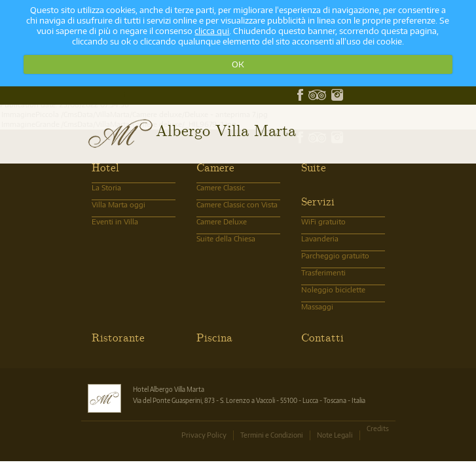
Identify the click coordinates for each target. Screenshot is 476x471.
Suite (314, 167)
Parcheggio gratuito (335, 255)
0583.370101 (105, 95)
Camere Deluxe (222, 221)
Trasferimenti (323, 272)
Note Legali (335, 435)
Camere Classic (221, 187)
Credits (378, 428)
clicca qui (212, 31)
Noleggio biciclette (333, 289)
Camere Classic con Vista (237, 204)
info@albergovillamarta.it (125, 95)
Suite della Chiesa (226, 238)
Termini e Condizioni (272, 435)
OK (238, 64)
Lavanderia (320, 238)
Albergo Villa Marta (226, 130)
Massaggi (317, 306)
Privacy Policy (204, 435)
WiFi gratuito (323, 221)
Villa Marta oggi (119, 204)
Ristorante (118, 337)
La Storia (106, 187)
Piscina (214, 337)
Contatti (322, 337)
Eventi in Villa (115, 221)
